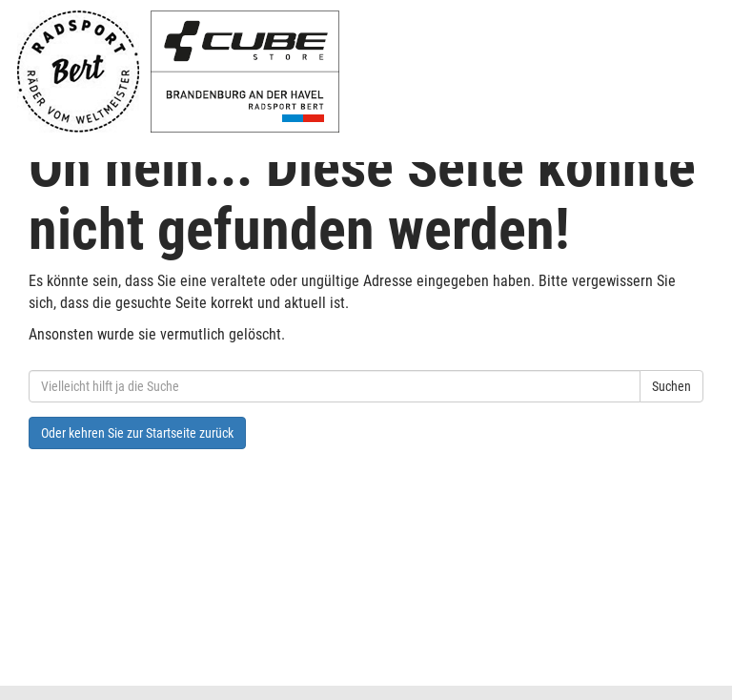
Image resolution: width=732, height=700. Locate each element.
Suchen (671, 386)
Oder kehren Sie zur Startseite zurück (137, 433)
